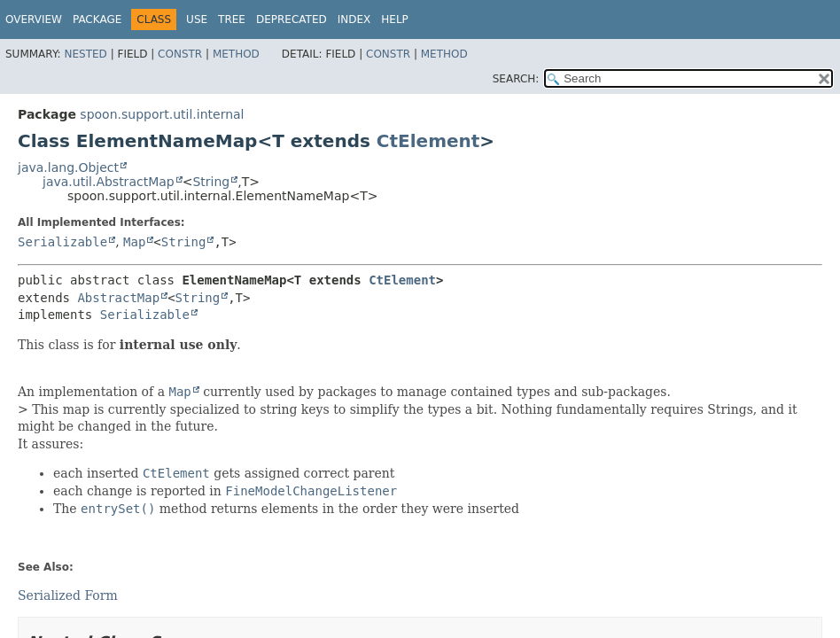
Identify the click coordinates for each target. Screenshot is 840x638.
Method (236, 54)
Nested (85, 54)
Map (134, 242)
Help (395, 19)
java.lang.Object (68, 167)
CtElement (428, 141)
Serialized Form (68, 595)
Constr (180, 54)
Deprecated (292, 19)
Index (354, 19)
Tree (232, 19)
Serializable (62, 242)
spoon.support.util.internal (162, 114)
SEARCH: (516, 79)
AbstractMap (118, 298)
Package (97, 19)
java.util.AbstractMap (109, 182)
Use (197, 19)
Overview (34, 19)
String (211, 182)
